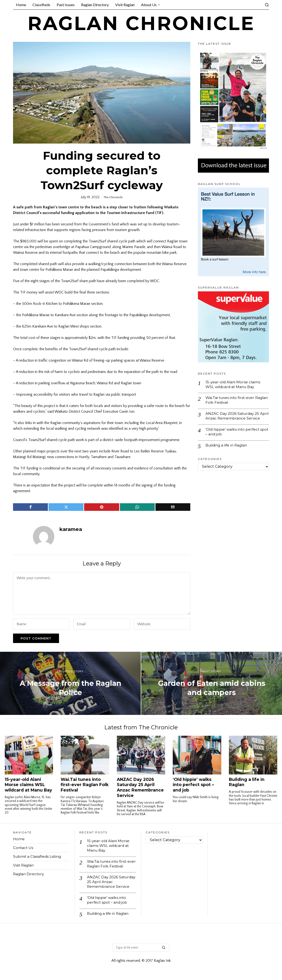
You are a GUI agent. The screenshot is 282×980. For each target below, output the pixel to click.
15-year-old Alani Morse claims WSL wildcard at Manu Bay (234, 385)
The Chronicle (113, 197)
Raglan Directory (29, 874)
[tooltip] (30, 507)
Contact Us (23, 848)
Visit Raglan (24, 865)
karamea (71, 529)
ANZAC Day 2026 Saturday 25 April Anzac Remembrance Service (234, 419)
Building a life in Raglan (228, 452)
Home (19, 839)
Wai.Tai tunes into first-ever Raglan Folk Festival (231, 401)
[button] (164, 950)
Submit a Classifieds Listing (38, 856)
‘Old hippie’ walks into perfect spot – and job (234, 438)
